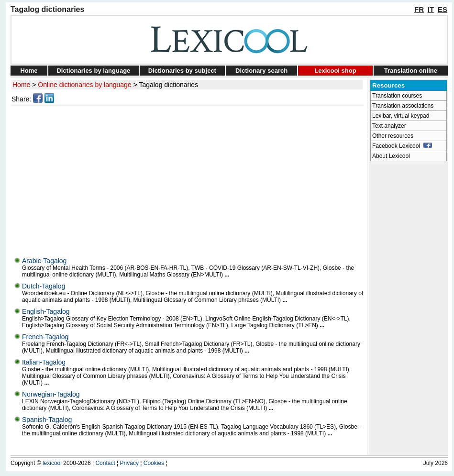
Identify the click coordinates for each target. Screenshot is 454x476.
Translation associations (403, 106)
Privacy (129, 463)
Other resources (393, 136)
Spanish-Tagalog (47, 420)
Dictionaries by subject (182, 71)
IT (431, 9)
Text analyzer (389, 126)
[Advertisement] (188, 179)
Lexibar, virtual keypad (401, 116)
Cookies (154, 463)
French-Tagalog (45, 337)
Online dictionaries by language (84, 85)
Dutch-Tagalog (44, 286)
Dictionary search (261, 71)
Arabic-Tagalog (44, 261)
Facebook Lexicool (402, 146)
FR (419, 9)
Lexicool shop (335, 71)
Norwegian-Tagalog (51, 394)
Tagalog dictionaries (168, 85)
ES (443, 9)
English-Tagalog (46, 311)
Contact (105, 463)
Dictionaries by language (93, 71)
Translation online (411, 71)
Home (29, 71)
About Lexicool (391, 156)
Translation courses (397, 96)
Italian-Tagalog (44, 362)
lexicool (52, 463)
